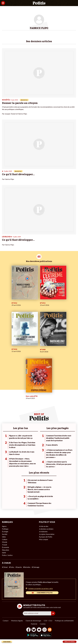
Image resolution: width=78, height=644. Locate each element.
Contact (6, 621)
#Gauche (19, 567)
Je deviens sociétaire (46, 529)
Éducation (6, 550)
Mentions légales (17, 621)
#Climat (5, 567)
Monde (5, 542)
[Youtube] (39, 630)
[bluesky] (34, 630)
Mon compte (44, 539)
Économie (5, 547)
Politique (5, 529)
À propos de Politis (46, 537)
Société (5, 534)
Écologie (5, 531)
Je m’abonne (43, 531)
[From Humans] (50, 630)
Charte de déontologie (33, 621)
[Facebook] (28, 630)
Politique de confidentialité (64, 621)
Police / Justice (7, 555)
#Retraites (27, 567)
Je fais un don (44, 526)
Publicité (34, 624)
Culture (5, 539)
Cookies (43, 624)
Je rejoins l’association (47, 534)
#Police (12, 567)
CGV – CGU (48, 621)
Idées (4, 537)
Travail (4, 545)
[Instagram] (45, 630)
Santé (4, 553)
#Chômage (35, 567)
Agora (4, 526)
